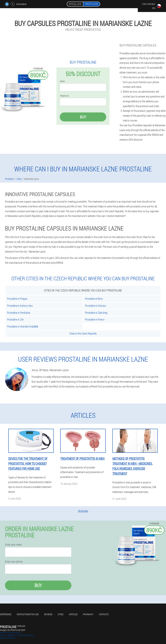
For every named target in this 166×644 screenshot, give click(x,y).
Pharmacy (88, 614)
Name (62, 81)
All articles (83, 511)
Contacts (104, 614)
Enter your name (13, 545)
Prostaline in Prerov (95, 319)
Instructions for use (28, 614)
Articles (73, 614)
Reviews (48, 614)
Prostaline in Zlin (15, 319)
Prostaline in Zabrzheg (96, 313)
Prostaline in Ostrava (95, 306)
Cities (61, 614)
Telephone (64, 96)
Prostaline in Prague (17, 299)
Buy (83, 117)
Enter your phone (14, 562)
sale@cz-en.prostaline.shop (13, 630)
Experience (6, 614)
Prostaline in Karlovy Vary (20, 306)
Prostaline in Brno (94, 299)
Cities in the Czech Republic (83, 333)
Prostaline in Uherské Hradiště (23, 326)
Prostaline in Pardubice (19, 313)
